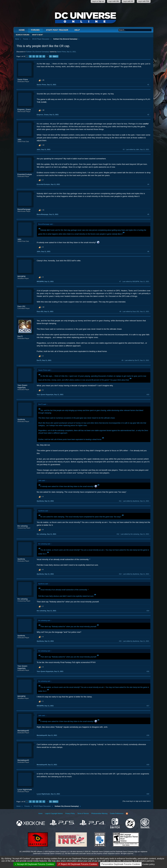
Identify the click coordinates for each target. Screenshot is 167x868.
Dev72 (20, 336)
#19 (148, 765)
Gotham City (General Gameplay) (38, 52)
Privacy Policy (70, 813)
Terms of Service (83, 813)
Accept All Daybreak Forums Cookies (34, 864)
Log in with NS (128, 1)
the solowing (22, 526)
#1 (148, 85)
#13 (120, 574)
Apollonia (21, 419)
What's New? (38, 35)
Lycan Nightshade (25, 790)
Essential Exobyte (25, 174)
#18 (148, 735)
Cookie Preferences (117, 813)
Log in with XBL (114, 1)
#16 (148, 671)
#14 (148, 611)
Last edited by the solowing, (135, 534)
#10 (148, 395)
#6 (148, 251)
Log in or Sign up (98, 1)
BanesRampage (24, 209)
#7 (120, 281)
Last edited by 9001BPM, (136, 281)
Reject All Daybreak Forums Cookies (78, 864)
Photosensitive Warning (99, 813)
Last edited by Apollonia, (136, 501)
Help (77, 30)
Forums (35, 30)
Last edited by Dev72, (137, 360)
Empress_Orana (24, 109)
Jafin (19, 139)
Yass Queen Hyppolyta (22, 386)
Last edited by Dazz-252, (136, 311)
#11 (120, 501)
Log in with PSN (144, 1)
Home (22, 30)
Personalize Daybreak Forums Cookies (121, 864)
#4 (148, 184)
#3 (124, 149)
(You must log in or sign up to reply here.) (136, 801)
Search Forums (23, 35)
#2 (148, 115)
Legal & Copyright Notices (54, 813)
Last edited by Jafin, (138, 149)
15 (51, 56)
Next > (55, 56)
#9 (122, 360)
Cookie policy (148, 864)
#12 (118, 534)
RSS (127, 814)
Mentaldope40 (23, 731)
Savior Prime (61, 52)
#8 (120, 311)
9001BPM (21, 276)
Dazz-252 (21, 306)
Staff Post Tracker (57, 30)
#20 (148, 794)
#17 (148, 706)
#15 (120, 641)
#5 (148, 214)
